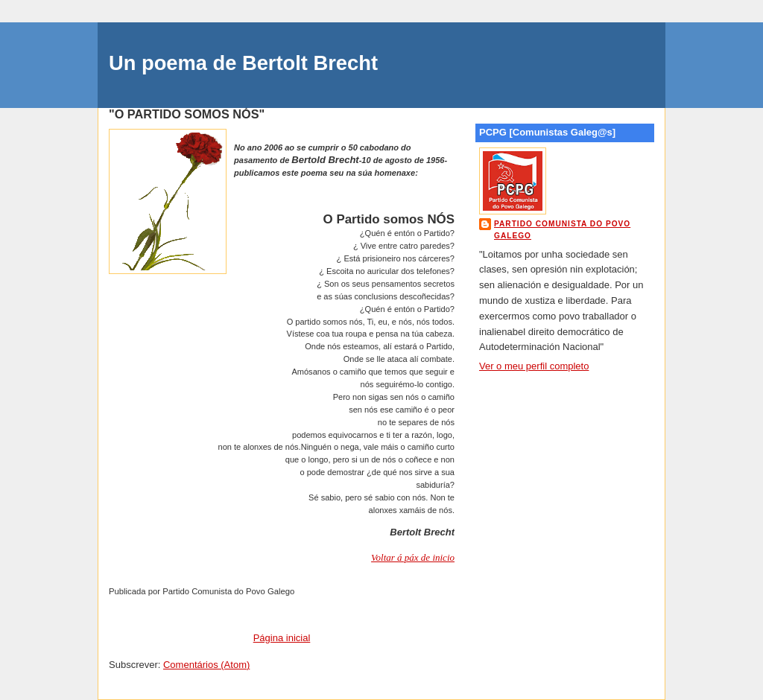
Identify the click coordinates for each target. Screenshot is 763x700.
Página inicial (282, 638)
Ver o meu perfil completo (534, 366)
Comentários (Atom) (206, 665)
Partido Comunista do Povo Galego (562, 230)
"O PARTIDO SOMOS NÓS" (187, 114)
